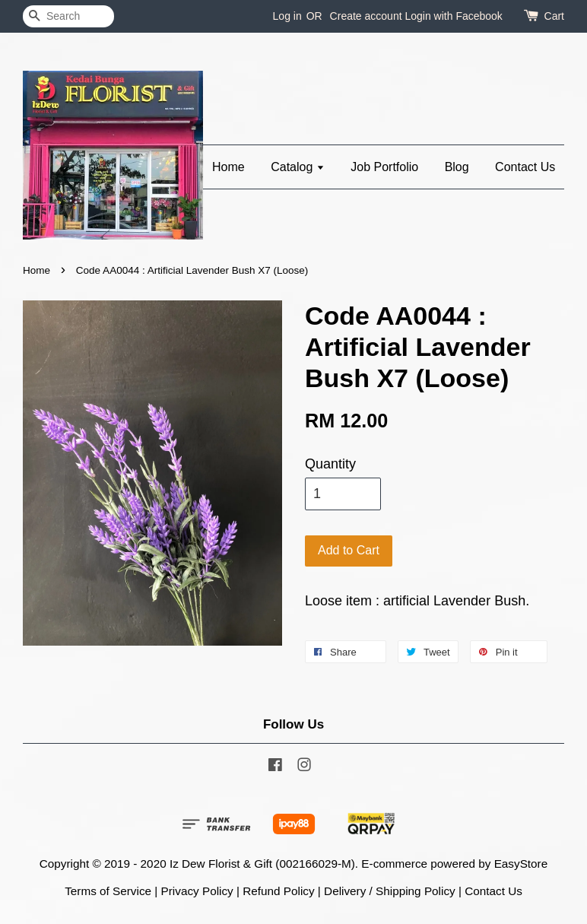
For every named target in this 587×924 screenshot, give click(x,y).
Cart (554, 16)
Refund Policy (278, 891)
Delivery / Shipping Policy (390, 891)
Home (228, 167)
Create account (366, 16)
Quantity (330, 464)
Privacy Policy (197, 891)
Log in (287, 16)
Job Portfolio (384, 167)
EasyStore (521, 864)
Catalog (298, 167)
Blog (457, 167)
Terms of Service (108, 891)
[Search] (68, 16)
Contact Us (525, 167)
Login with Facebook (453, 16)
